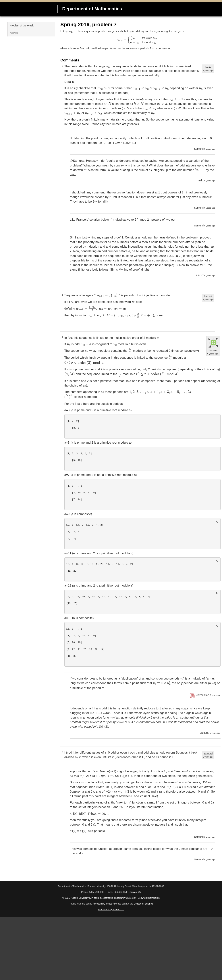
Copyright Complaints (149, 898)
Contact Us (135, 892)
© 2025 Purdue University (76, 898)
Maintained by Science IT (111, 910)
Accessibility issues (103, 904)
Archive (14, 33)
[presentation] (71, 32)
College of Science (143, 904)
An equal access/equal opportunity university (113, 898)
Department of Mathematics (92, 9)
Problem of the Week (22, 26)
